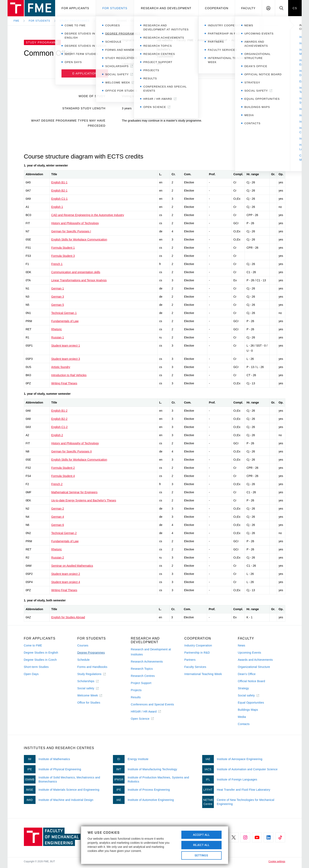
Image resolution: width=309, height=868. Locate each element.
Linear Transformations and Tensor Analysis (79, 280)
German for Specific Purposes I (71, 231)
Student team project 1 (66, 346)
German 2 (58, 509)
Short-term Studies (36, 667)
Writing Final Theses (64, 383)
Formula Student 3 (63, 256)
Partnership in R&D (197, 653)
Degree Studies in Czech (40, 660)
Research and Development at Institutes (151, 652)
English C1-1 (59, 199)
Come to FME (33, 645)
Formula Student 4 (63, 476)
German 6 (58, 525)
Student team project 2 (66, 574)
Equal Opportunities (251, 703)
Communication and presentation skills (76, 272)
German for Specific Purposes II (71, 451)
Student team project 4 (66, 582)
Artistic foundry (61, 367)
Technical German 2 (64, 533)
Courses (83, 645)
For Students (40, 21)
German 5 (58, 305)
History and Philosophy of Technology (75, 223)
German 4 (58, 517)
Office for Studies (89, 703)
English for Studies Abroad (68, 617)
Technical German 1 (64, 313)
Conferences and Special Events (153, 704)
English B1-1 (59, 182)
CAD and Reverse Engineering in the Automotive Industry (88, 215)
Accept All (201, 835)
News (242, 645)
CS (295, 8)
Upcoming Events (250, 653)
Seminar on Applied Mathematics (72, 566)
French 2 (57, 484)
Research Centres (143, 676)
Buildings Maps (248, 710)
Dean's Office (247, 674)
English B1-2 (59, 411)
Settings (201, 855)
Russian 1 (58, 337)
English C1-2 (59, 427)
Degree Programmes (91, 653)
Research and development (166, 8)
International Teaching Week (203, 674)
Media (242, 717)
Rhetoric (57, 329)
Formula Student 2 (63, 468)
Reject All (201, 845)
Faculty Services (195, 667)
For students (115, 8)
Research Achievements (147, 662)
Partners (190, 660)
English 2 (57, 435)
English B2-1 (59, 191)
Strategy (243, 688)
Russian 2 (58, 558)
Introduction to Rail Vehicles (69, 375)
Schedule (84, 660)
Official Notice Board (252, 681)
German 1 (58, 288)
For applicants (75, 8)
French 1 (57, 264)
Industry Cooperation (198, 645)
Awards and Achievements (255, 660)
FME (17, 21)
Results (136, 697)
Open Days (31, 674)
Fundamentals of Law (65, 321)
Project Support (141, 683)
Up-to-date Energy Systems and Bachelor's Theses (84, 500)
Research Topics (142, 669)
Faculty (248, 8)
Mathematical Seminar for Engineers (74, 492)
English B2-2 (59, 419)
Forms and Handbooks (92, 667)
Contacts (244, 724)
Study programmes (75, 21)
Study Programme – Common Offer (126, 21)
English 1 (57, 207)
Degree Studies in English (41, 653)
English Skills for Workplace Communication (79, 239)
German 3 (58, 297)
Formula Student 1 (63, 248)
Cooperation (217, 8)
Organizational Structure (254, 667)
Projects (136, 690)
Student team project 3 (66, 359)
